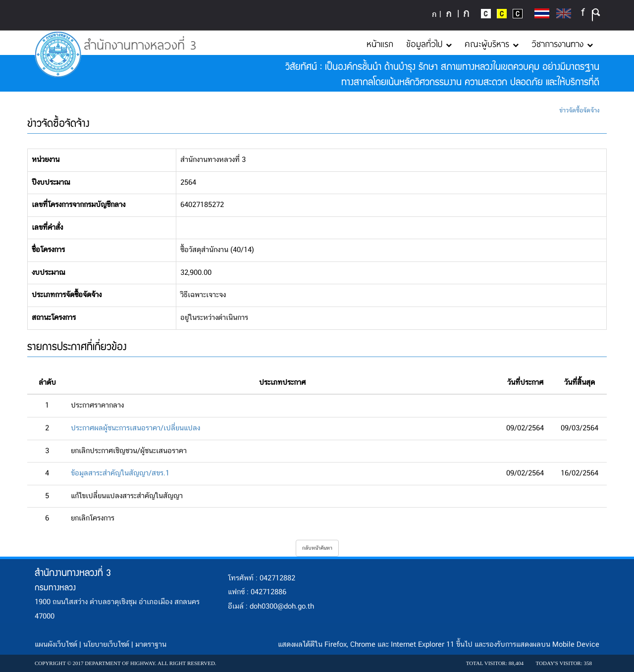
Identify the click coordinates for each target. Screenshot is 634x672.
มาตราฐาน (151, 645)
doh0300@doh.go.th (282, 607)
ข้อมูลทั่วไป (429, 44)
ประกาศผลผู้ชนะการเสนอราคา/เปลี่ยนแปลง (135, 428)
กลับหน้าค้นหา (317, 548)
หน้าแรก (380, 44)
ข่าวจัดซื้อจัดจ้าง (579, 110)
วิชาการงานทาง (562, 44)
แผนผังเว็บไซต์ (56, 645)
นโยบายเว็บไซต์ (106, 645)
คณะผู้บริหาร (492, 44)
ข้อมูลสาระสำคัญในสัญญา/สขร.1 (120, 473)
